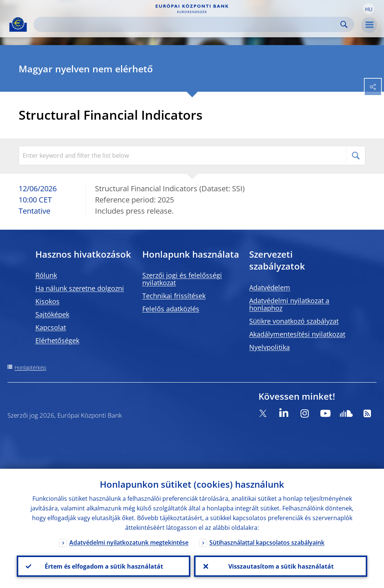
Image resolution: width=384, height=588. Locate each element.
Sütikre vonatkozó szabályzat (294, 321)
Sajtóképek (52, 314)
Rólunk (46, 275)
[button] (369, 9)
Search (344, 24)
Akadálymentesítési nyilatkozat (297, 334)
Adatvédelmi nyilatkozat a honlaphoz (289, 304)
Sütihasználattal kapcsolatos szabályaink (267, 542)
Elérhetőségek (57, 340)
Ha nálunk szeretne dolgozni (80, 288)
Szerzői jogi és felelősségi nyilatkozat (182, 279)
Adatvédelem (270, 287)
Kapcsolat (51, 327)
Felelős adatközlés (171, 309)
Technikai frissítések (174, 296)
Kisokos (47, 301)
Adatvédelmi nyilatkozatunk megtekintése (129, 542)
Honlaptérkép (30, 367)
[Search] (188, 24)
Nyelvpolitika (269, 347)
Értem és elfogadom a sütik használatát (104, 566)
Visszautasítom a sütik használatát (281, 566)
